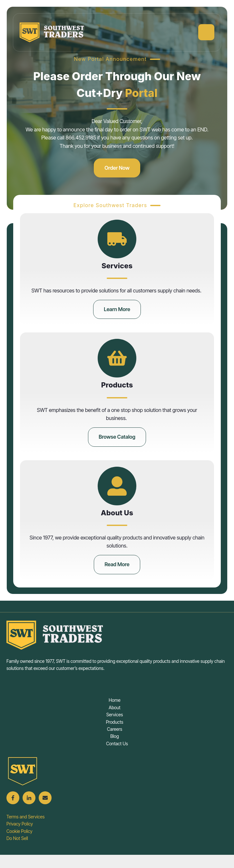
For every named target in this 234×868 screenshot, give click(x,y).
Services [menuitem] (115, 715)
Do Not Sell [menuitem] (17, 838)
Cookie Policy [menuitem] (19, 831)
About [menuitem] (114, 707)
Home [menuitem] (114, 700)
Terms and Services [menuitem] (25, 817)
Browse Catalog (117, 437)
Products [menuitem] (115, 722)
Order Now (117, 168)
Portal (141, 93)
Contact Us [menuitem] (117, 744)
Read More (117, 564)
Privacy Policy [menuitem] (20, 824)
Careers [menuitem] (115, 729)
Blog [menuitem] (115, 736)
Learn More (117, 309)
